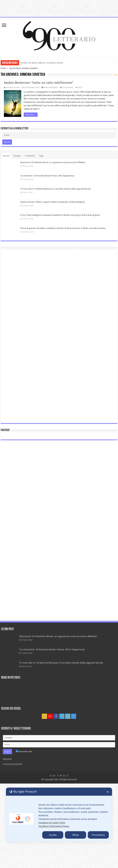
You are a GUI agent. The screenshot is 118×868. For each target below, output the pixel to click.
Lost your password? (13, 764)
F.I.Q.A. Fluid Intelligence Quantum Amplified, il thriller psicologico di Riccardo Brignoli (60, 215)
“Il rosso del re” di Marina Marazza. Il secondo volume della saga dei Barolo (55, 189)
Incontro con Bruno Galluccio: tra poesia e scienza (42, 63)
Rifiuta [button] (76, 835)
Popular (17, 156)
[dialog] (59, 815)
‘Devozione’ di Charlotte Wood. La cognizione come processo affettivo (53, 162)
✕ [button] (108, 792)
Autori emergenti (51, 87)
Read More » (31, 115)
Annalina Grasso (13, 87)
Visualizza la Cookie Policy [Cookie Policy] (52, 823)
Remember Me (24, 752)
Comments (30, 156)
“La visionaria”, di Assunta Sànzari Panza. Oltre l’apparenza (47, 176)
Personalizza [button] (98, 835)
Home (3, 68)
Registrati (7, 759)
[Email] (59, 135)
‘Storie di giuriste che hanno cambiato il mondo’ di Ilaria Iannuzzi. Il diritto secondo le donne (63, 228)
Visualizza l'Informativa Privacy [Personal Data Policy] (54, 826)
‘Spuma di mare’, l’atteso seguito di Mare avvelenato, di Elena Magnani (52, 202)
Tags (41, 156)
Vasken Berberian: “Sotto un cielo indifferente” (39, 83)
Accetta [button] (53, 835)
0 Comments (68, 87)
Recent (6, 156)
